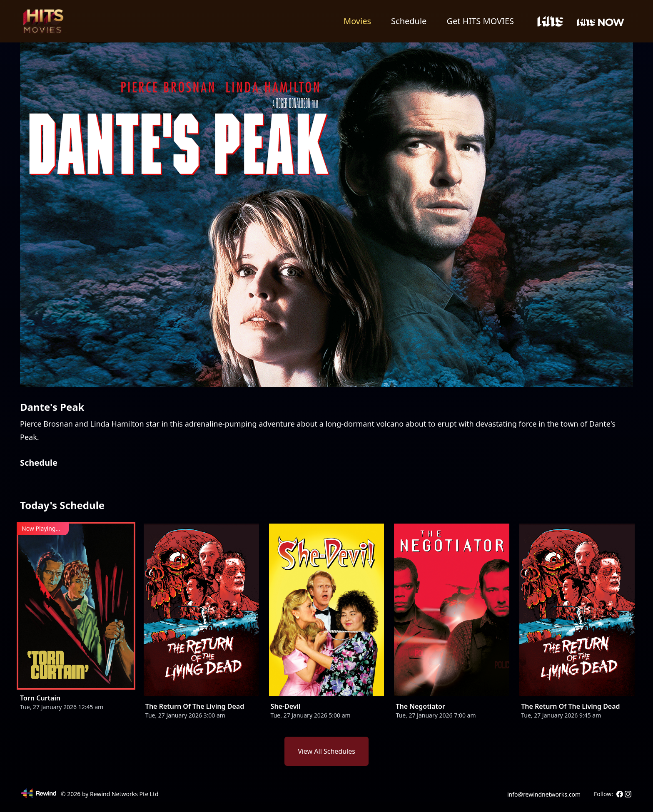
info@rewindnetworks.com (544, 794)
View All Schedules (326, 751)
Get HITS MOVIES (480, 21)
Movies (357, 21)
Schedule (409, 21)
